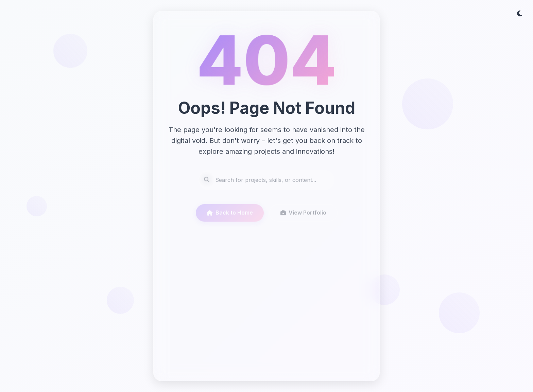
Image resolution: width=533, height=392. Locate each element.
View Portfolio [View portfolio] (303, 215)
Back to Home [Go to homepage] (230, 215)
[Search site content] (266, 182)
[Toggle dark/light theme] (519, 14)
